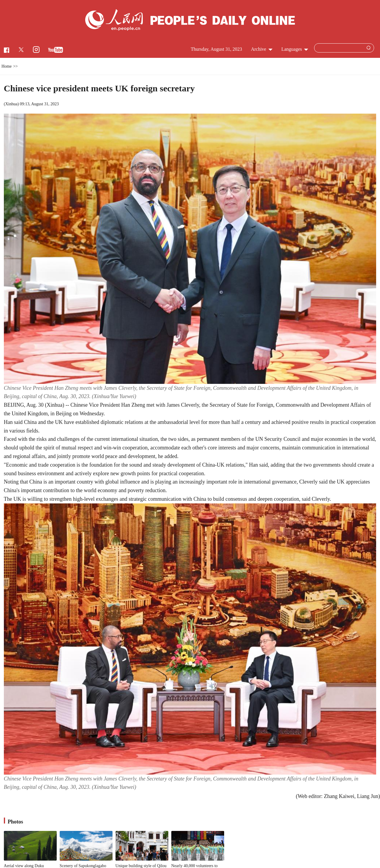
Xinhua (11, 104)
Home (7, 66)
